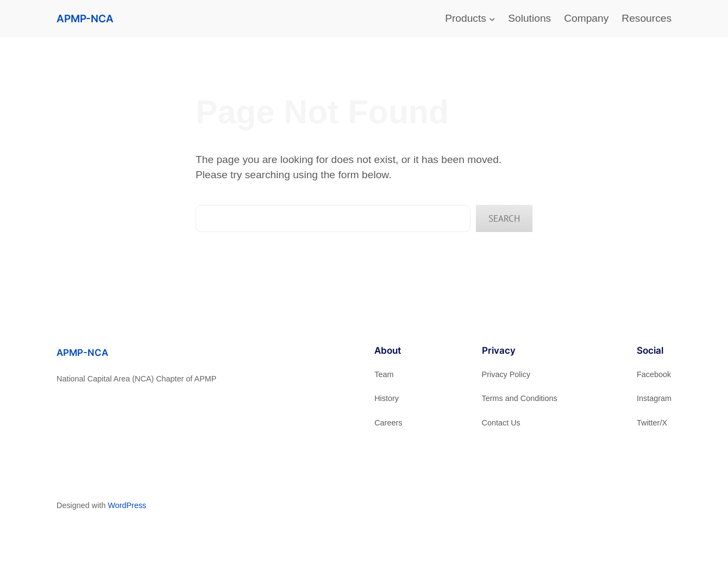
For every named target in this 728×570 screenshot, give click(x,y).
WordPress (127, 505)
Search (504, 218)
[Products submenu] (492, 19)
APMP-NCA (85, 18)
